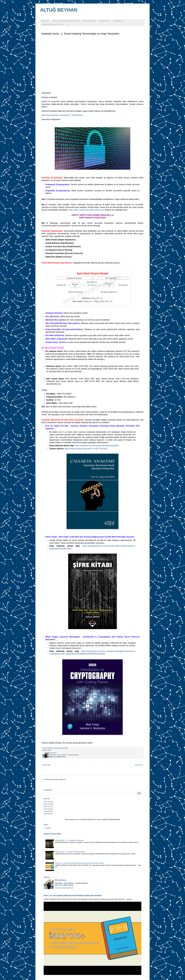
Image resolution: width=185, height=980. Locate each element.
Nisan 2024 (47, 802)
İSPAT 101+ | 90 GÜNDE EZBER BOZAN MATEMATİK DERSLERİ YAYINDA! (79, 863)
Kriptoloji (49, 750)
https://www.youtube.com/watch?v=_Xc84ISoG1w (62, 115)
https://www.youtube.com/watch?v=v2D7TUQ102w (86, 449)
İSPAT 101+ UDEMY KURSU (58, 757)
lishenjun (77, 820)
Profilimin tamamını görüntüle (64, 888)
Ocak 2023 (47, 809)
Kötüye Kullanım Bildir (53, 834)
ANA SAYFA (45, 21)
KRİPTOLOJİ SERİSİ (89, 21)
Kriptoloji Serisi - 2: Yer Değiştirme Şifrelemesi (69, 840)
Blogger (99, 820)
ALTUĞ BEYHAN (59, 10)
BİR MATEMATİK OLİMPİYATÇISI (52, 24)
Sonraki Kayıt (46, 765)
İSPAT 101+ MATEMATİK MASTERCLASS (66, 21)
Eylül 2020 (47, 814)
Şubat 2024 (47, 804)
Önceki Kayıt (139, 765)
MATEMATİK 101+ (104, 21)
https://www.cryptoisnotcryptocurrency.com (86, 210)
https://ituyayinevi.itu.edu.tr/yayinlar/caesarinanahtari (97, 446)
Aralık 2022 (47, 811)
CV (67, 24)
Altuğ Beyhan (62, 880)
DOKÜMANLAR (118, 21)
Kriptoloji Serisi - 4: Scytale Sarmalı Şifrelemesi (70, 852)
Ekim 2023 (47, 807)
